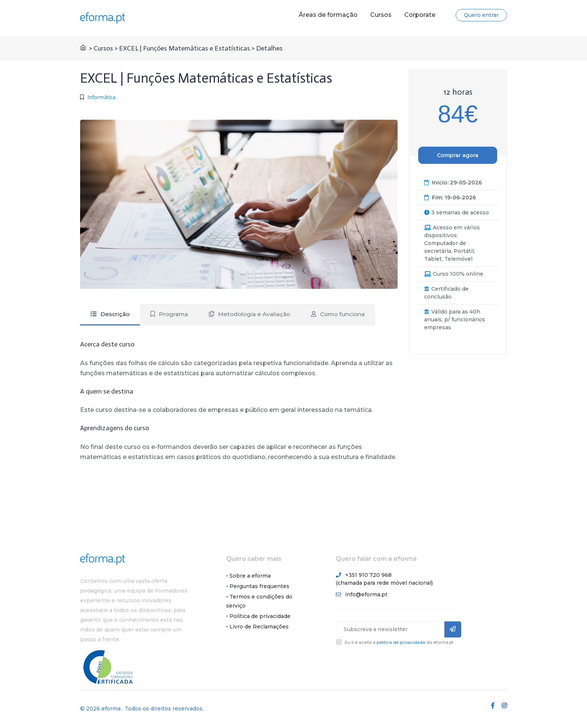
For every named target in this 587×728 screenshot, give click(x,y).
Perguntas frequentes (259, 587)
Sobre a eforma (250, 576)
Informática (102, 97)
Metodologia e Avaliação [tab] (255, 314)
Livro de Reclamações (259, 627)
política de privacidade (401, 643)
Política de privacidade (260, 617)
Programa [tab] (171, 314)
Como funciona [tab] (346, 314)
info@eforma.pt (366, 595)
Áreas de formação (328, 15)
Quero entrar (481, 15)
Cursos (381, 15)
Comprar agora (458, 155)
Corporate (420, 15)
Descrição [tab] (111, 314)
